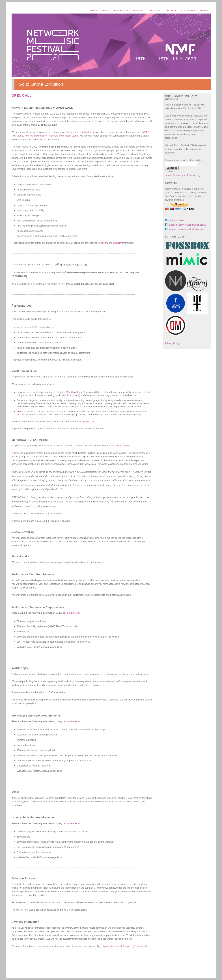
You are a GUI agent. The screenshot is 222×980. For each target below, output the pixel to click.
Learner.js (115, 395)
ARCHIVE (171, 11)
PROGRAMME (120, 11)
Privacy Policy (172, 343)
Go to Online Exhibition (41, 84)
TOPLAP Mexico (123, 446)
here (62, 514)
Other (96, 136)
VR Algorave (52, 136)
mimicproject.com (86, 421)
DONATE (138, 11)
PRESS (204, 11)
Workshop (89, 132)
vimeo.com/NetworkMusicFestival (186, 229)
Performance (72, 132)
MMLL (20, 411)
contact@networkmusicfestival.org (183, 175)
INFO (105, 11)
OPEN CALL (154, 11)
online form (73, 613)
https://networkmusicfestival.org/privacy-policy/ (126, 946)
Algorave (16, 453)
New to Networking (34, 136)
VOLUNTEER (188, 11)
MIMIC (69, 392)
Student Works (71, 136)
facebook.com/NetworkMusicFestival (187, 225)
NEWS (93, 11)
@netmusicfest (176, 220)
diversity (117, 243)
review (105, 243)
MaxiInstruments (71, 395)
